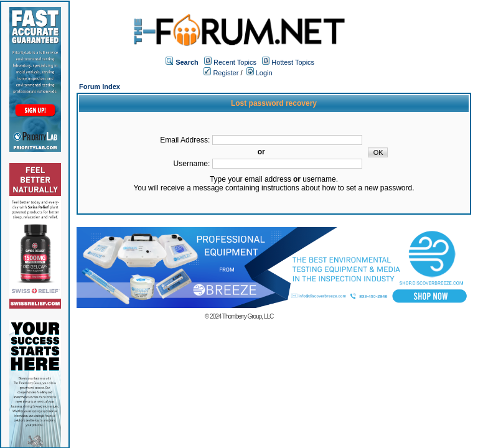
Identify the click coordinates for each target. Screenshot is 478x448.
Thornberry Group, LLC (248, 316)
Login (260, 73)
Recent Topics (235, 62)
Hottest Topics (293, 62)
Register (221, 73)
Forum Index (100, 86)
